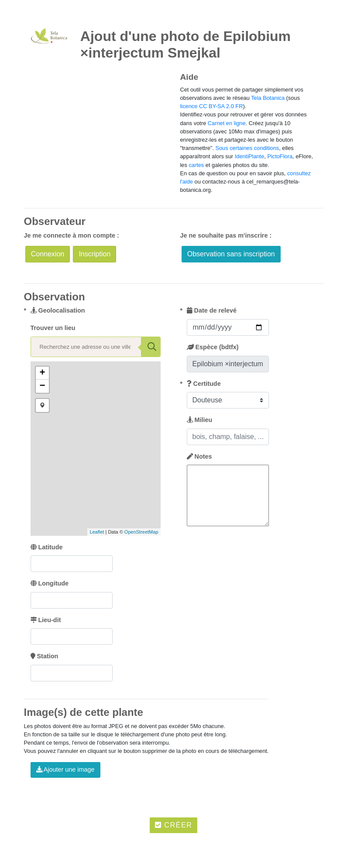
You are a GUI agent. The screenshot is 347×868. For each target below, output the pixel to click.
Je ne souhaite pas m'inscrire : (226, 235)
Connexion (48, 254)
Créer (174, 825)
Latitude (47, 547)
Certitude (204, 384)
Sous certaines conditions (247, 148)
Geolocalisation (58, 310)
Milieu (200, 420)
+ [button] (42, 373)
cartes (196, 165)
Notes (199, 456)
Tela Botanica (268, 98)
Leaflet (97, 532)
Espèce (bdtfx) (213, 347)
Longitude (50, 583)
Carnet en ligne (227, 123)
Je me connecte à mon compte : (72, 235)
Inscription (94, 254)
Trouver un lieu (53, 328)
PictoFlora (280, 156)
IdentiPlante (250, 156)
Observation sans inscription (231, 254)
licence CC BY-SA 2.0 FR (212, 106)
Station (45, 656)
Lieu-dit (46, 620)
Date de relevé (212, 310)
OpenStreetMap (141, 532)
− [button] (42, 386)
